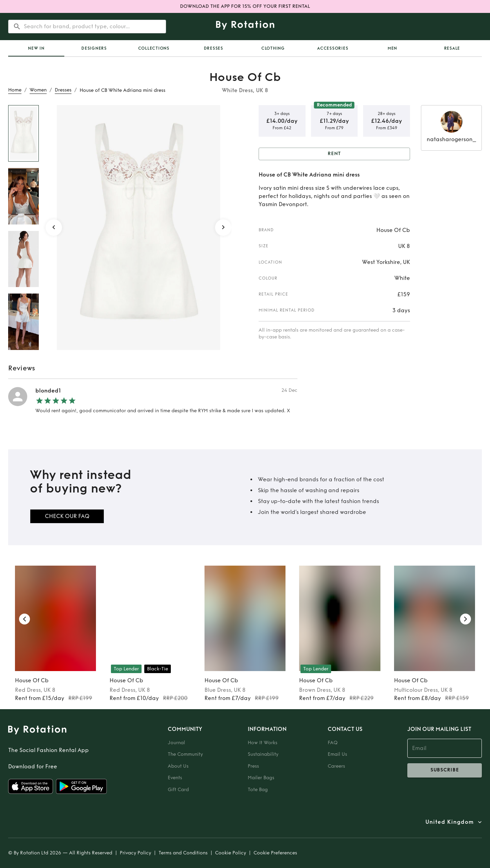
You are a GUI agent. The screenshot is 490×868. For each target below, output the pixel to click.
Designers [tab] (94, 48)
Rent (334, 154)
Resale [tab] (452, 48)
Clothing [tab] (273, 48)
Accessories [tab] (333, 48)
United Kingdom (450, 822)
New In (36, 48)
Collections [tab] (154, 48)
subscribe (445, 770)
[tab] (36, 48)
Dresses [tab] (214, 48)
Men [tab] (392, 48)
